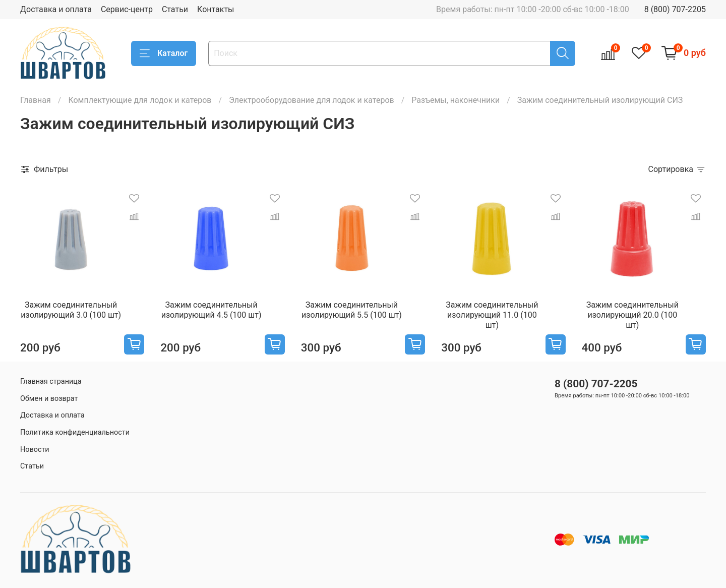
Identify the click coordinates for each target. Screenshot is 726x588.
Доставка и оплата (56, 9)
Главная (36, 100)
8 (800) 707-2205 (675, 9)
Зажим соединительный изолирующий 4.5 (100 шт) (211, 310)
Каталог (164, 53)
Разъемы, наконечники (456, 100)
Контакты (216, 9)
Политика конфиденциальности (75, 432)
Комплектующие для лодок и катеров (140, 100)
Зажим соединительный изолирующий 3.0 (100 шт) (71, 310)
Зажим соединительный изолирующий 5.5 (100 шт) (352, 310)
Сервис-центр (127, 9)
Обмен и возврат (49, 399)
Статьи (175, 9)
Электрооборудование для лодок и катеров (312, 100)
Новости (35, 450)
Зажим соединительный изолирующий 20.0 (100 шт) (632, 315)
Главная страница (51, 381)
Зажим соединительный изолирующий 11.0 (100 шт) (492, 315)
